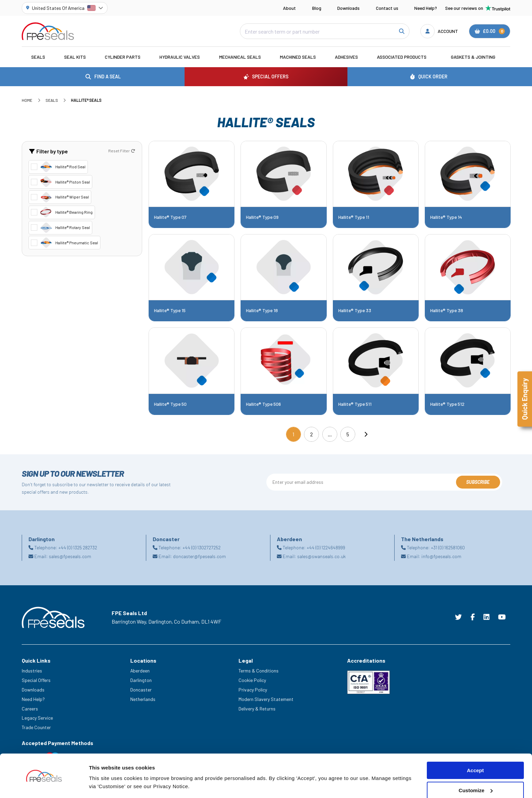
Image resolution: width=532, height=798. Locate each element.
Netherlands (143, 699)
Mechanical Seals (240, 57)
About (289, 8)
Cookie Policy (252, 680)
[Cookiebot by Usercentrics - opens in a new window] (44, 785)
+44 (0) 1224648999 (326, 547)
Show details (105, 785)
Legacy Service (37, 718)
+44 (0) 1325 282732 (78, 547)
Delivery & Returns (257, 709)
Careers (30, 709)
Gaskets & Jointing (473, 57)
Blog (317, 8)
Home (27, 100)
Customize (476, 770)
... (330, 434)
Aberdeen (140, 671)
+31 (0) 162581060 (448, 547)
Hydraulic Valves (180, 57)
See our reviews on (478, 8)
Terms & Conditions (259, 671)
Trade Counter (36, 727)
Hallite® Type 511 (355, 404)
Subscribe (478, 482)
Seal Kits (75, 57)
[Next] (366, 434)
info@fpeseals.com (441, 556)
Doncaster (141, 690)
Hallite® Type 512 (447, 404)
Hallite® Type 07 (170, 217)
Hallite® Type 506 (263, 404)
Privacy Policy (253, 690)
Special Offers (36, 680)
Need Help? (426, 8)
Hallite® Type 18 (262, 310)
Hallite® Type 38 (447, 310)
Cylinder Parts (123, 57)
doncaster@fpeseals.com (199, 556)
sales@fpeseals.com (70, 556)
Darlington (141, 680)
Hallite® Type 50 (170, 404)
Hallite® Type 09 (262, 217)
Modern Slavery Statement (266, 699)
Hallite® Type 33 (355, 310)
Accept (475, 750)
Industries (32, 671)
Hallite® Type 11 (354, 217)
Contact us (387, 8)
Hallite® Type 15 (170, 310)
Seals (38, 57)
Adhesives (346, 57)
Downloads (348, 8)
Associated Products (402, 57)
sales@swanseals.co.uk (321, 556)
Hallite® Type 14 (446, 217)
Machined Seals (298, 57)
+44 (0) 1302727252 (202, 547)
